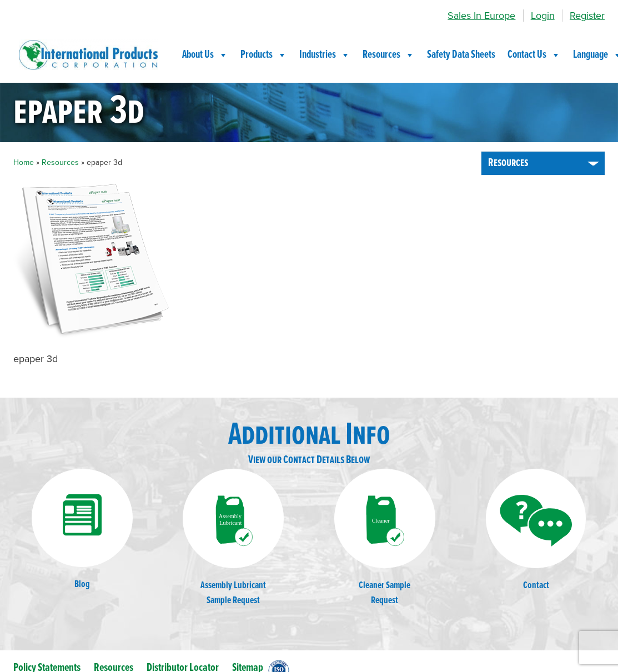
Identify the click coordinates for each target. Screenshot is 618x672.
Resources (389, 55)
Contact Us (534, 55)
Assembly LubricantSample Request (233, 538)
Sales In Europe (481, 16)
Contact (536, 530)
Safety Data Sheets (461, 55)
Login (543, 16)
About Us (205, 55)
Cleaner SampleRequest (385, 538)
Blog (82, 530)
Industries (325, 55)
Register (587, 16)
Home (24, 162)
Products (264, 55)
